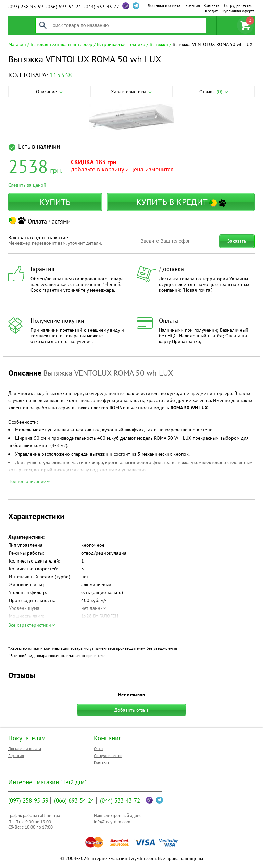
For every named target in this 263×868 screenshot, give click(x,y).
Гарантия (192, 5)
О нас (99, 749)
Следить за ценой (27, 185)
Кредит (211, 11)
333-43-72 (102, 7)
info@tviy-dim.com (112, 822)
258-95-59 (26, 7)
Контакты (212, 5)
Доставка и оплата (164, 5)
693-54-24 (64, 7)
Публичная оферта (238, 11)
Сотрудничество (238, 5)
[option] (131, 117)
